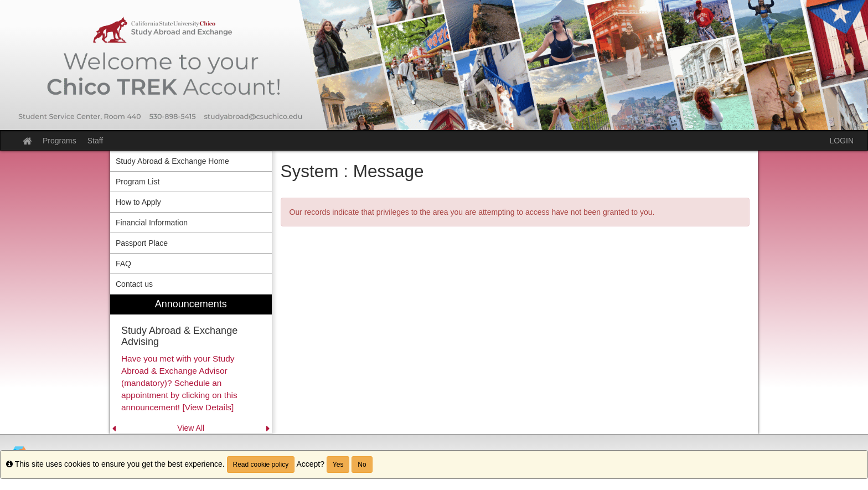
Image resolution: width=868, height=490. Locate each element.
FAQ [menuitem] (123, 264)
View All (191, 428)
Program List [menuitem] (138, 182)
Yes (338, 465)
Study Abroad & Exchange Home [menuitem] (172, 161)
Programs (60, 141)
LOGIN (841, 141)
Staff (95, 141)
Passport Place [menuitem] (142, 243)
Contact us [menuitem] (134, 284)
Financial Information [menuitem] (152, 223)
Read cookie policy (261, 465)
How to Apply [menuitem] (138, 202)
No (362, 465)
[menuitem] (191, 364)
